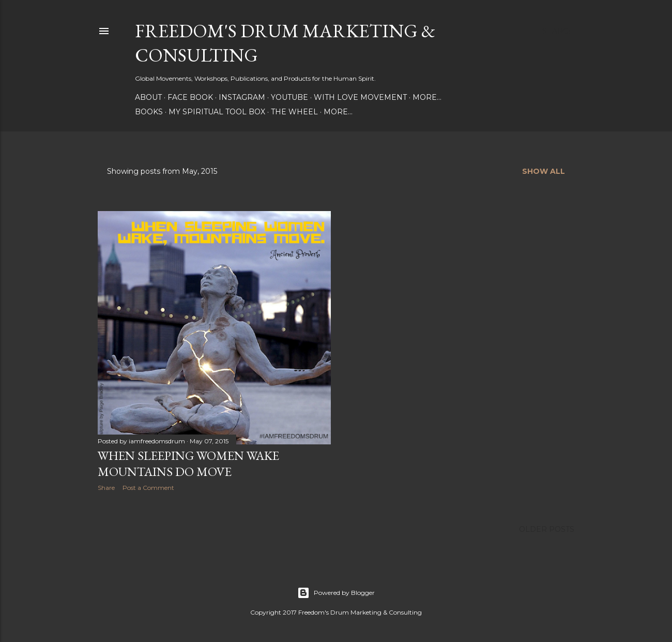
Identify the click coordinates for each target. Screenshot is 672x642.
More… (427, 97)
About (148, 97)
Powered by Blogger (336, 593)
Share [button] (106, 488)
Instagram (242, 97)
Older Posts (547, 529)
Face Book (190, 97)
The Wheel (294, 112)
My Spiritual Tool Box (217, 112)
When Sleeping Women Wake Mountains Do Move (188, 464)
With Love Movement (360, 97)
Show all (544, 171)
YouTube (289, 97)
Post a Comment (148, 488)
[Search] (558, 31)
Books (149, 112)
